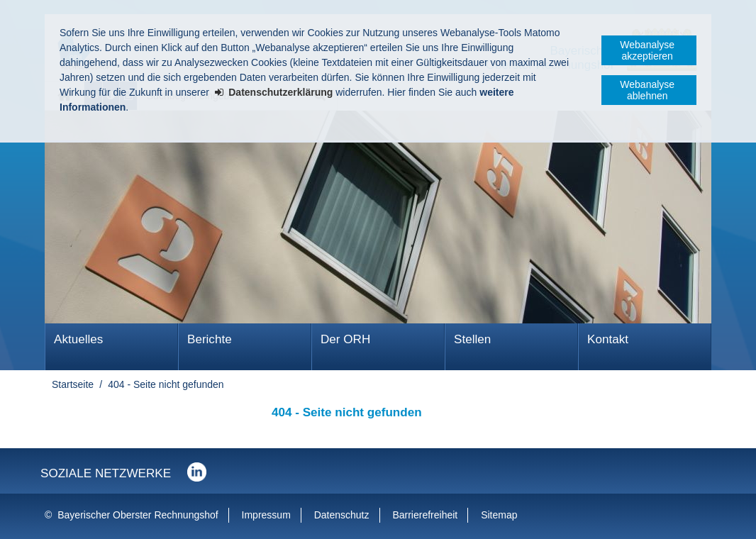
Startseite (73, 384)
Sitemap (499, 515)
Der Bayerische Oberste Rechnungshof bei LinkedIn (197, 472)
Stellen (472, 339)
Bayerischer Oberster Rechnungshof (138, 515)
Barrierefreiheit (425, 515)
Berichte (210, 339)
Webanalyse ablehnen (647, 90)
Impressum (266, 515)
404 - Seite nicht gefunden (166, 384)
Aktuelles (78, 339)
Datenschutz (342, 515)
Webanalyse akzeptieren (647, 50)
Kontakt (608, 339)
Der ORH (345, 339)
